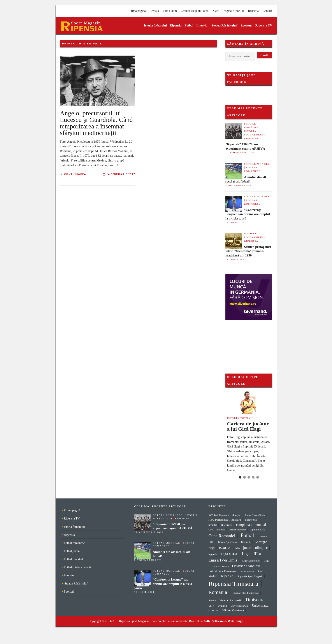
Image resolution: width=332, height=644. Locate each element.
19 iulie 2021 (236, 222)
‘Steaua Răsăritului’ (224, 25)
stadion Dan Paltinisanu (246, 593)
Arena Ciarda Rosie (255, 515)
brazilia (213, 525)
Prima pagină (137, 11)
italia (237, 548)
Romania (218, 592)
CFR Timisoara (217, 530)
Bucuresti (227, 525)
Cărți (216, 11)
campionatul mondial (251, 525)
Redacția (253, 11)
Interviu (202, 25)
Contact (267, 11)
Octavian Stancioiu (246, 566)
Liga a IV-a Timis (223, 560)
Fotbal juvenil (73, 551)
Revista (154, 11)
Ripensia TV (264, 25)
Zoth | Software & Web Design (223, 621)
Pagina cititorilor (234, 11)
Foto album (170, 11)
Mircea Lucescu (221, 566)
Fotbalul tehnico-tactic (78, 567)
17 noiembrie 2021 (240, 153)
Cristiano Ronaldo (238, 530)
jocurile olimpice (255, 548)
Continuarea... (76, 174)
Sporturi (247, 25)
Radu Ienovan (248, 571)
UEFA (212, 606)
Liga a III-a (251, 554)
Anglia (236, 515)
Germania (246, 542)
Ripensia (176, 25)
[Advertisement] (247, 342)
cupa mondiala (258, 530)
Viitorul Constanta (233, 610)
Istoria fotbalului (155, 25)
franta (264, 536)
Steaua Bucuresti (230, 600)
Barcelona (251, 520)
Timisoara (255, 600)
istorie (224, 547)
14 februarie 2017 (121, 174)
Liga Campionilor (251, 561)
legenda (213, 554)
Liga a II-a (229, 554)
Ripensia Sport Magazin (250, 576)
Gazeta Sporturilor (228, 542)
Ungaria (222, 606)
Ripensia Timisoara (233, 584)
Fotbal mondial (258, 164)
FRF (211, 542)
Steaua (212, 600)
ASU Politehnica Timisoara (225, 520)
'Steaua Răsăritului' (76, 583)
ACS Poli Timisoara (219, 515)
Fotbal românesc (74, 543)
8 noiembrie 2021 (239, 185)
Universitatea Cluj (240, 606)
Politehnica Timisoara (223, 571)
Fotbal (189, 25)
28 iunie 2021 (236, 259)
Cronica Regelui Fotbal (195, 11)
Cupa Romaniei (222, 536)
